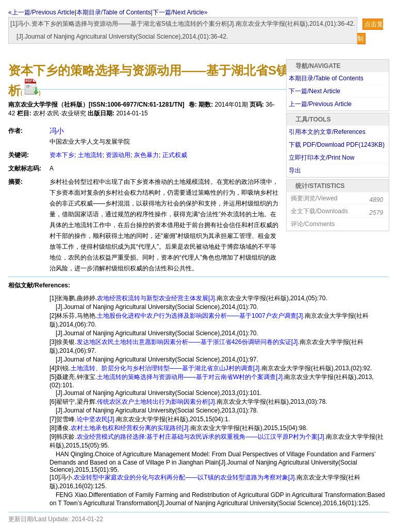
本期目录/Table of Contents (114, 12)
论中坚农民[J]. (96, 419)
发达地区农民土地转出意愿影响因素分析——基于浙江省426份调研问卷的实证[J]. (188, 342)
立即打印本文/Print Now (321, 158)
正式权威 (175, 155)
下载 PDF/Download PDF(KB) (337, 145)
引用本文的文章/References (327, 132)
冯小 (57, 131)
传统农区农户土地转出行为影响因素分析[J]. (157, 402)
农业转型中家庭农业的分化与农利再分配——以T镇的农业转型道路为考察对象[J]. (185, 477)
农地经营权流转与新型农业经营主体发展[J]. (157, 298)
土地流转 (90, 155)
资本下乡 (62, 155)
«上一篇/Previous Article (42, 12)
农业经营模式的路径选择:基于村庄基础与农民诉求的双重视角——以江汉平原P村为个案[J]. (201, 437)
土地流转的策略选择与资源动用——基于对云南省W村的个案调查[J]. (191, 377)
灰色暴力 (146, 155)
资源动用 (118, 155)
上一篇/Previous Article (320, 104)
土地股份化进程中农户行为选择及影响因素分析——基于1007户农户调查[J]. (201, 316)
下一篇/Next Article (315, 91)
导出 (295, 170)
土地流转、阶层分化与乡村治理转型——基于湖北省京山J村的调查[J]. (166, 368)
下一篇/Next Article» (180, 12)
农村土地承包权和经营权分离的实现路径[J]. (130, 428)
